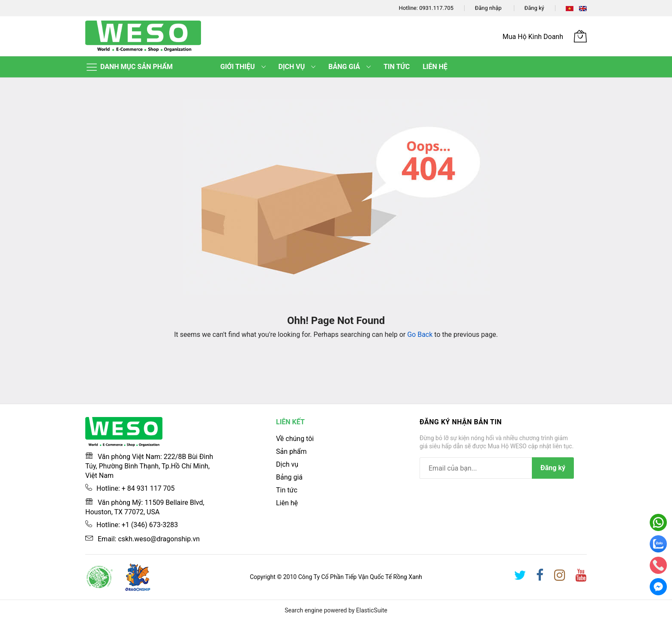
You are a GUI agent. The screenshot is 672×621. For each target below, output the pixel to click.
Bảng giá (289, 477)
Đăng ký (534, 8)
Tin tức (287, 490)
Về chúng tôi (295, 439)
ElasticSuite (372, 610)
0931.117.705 (436, 8)
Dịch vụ (287, 464)
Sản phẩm (291, 451)
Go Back (420, 334)
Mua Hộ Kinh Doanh (533, 37)
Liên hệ (287, 503)
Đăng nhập (488, 8)
